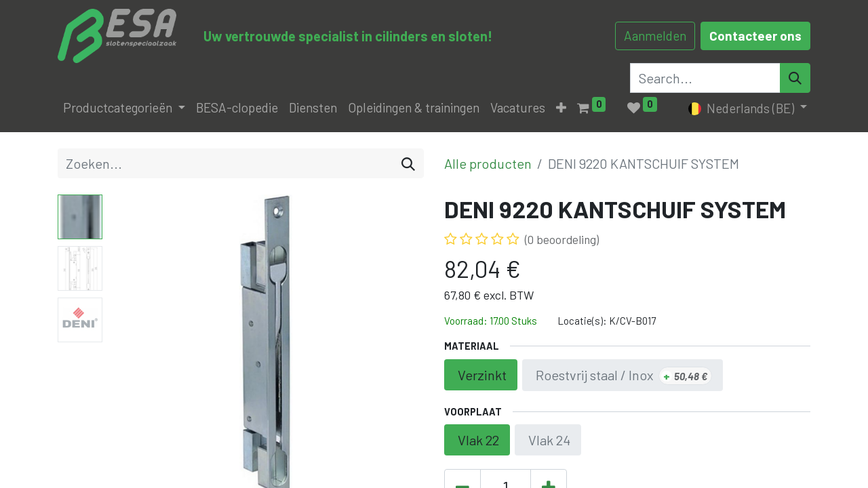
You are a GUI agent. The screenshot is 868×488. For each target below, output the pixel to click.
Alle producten (488, 163)
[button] (561, 108)
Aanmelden (655, 36)
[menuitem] (237, 108)
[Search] (795, 78)
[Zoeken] (408, 163)
